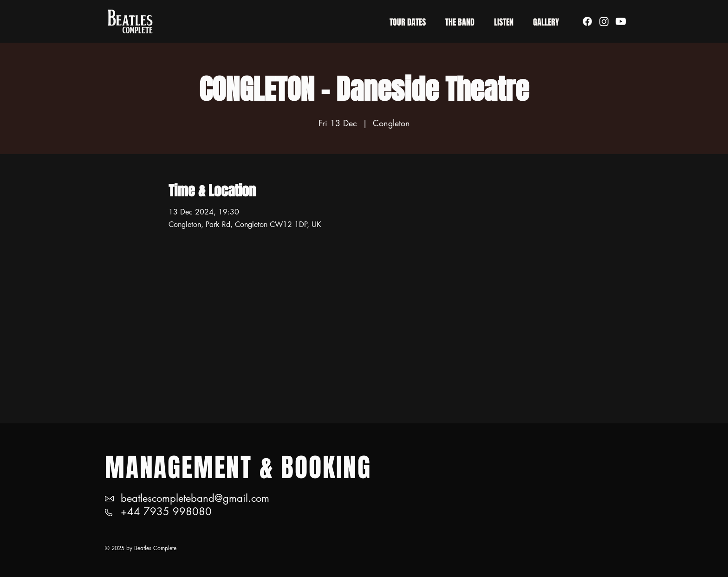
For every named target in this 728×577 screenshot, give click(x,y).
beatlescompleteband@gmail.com (195, 498)
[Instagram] (604, 21)
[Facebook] (587, 21)
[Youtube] (621, 21)
